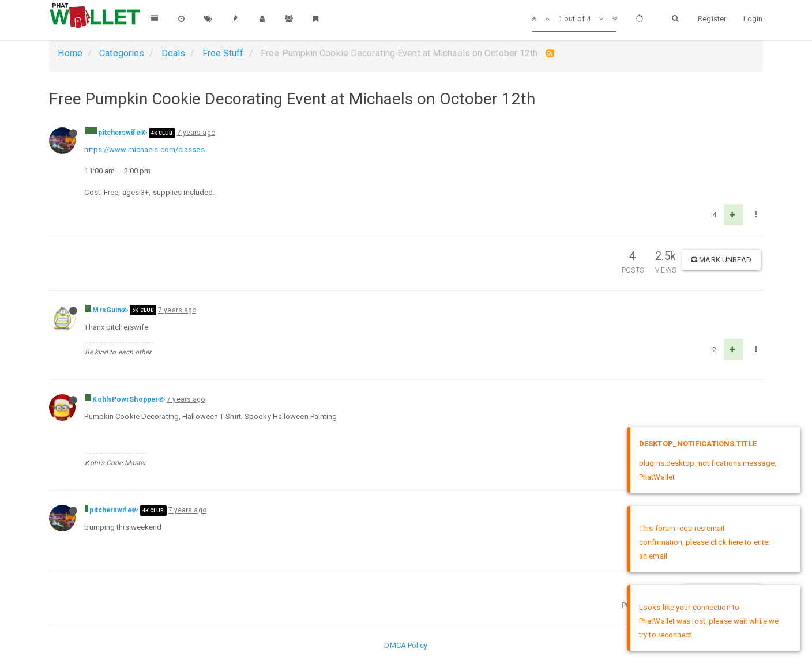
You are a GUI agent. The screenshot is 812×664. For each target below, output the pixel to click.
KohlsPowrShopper (125, 399)
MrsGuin (107, 310)
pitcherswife (119, 133)
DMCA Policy (406, 645)
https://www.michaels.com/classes (144, 150)
